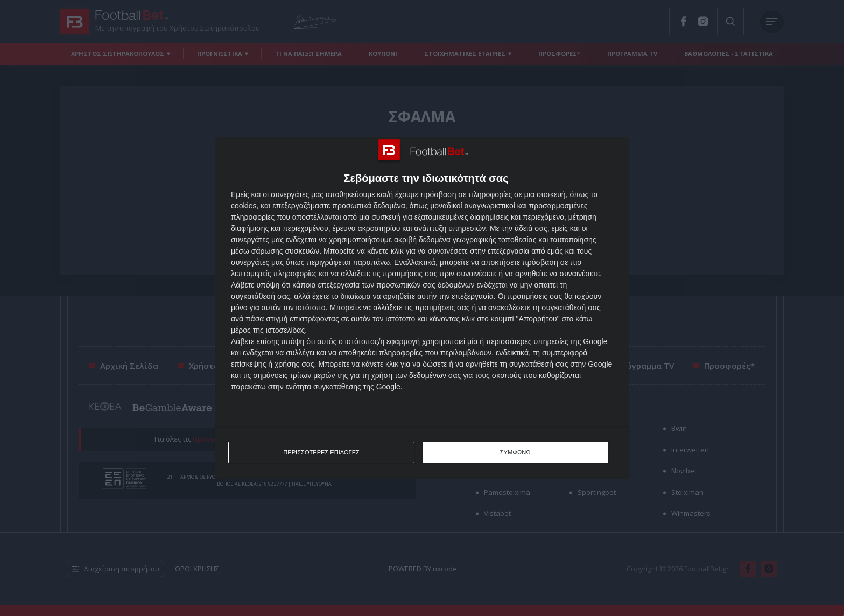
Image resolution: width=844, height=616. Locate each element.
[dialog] (422, 308)
